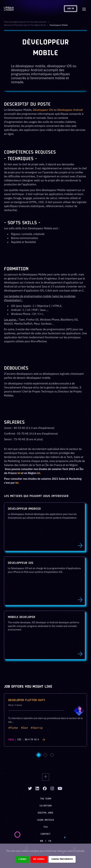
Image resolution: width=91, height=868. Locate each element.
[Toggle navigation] (84, 9)
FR (50, 841)
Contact (45, 834)
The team (46, 799)
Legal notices (46, 820)
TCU (45, 827)
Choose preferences (62, 859)
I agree (22, 859)
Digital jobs (45, 813)
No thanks (39, 859)
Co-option (46, 806)
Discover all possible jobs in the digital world (25, 25)
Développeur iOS (43, 110)
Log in (71, 9)
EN (41, 841)
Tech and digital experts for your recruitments (25, 22)
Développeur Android (70, 110)
